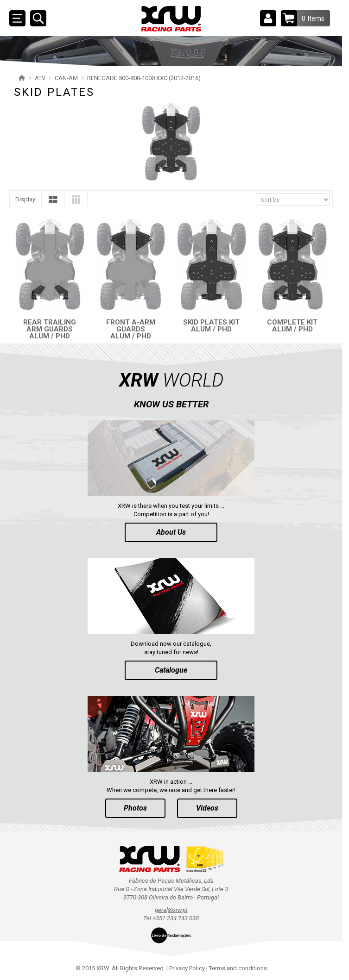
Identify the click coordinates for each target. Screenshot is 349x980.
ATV (40, 78)
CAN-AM (66, 78)
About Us (171, 532)
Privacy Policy (187, 968)
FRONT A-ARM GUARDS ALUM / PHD (131, 329)
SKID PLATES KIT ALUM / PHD (211, 326)
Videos (207, 808)
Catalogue (171, 670)
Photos (135, 808)
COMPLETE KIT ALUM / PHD (292, 326)
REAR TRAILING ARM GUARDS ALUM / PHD (50, 329)
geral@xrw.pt (171, 910)
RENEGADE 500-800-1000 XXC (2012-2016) (144, 78)
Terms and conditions (238, 968)
